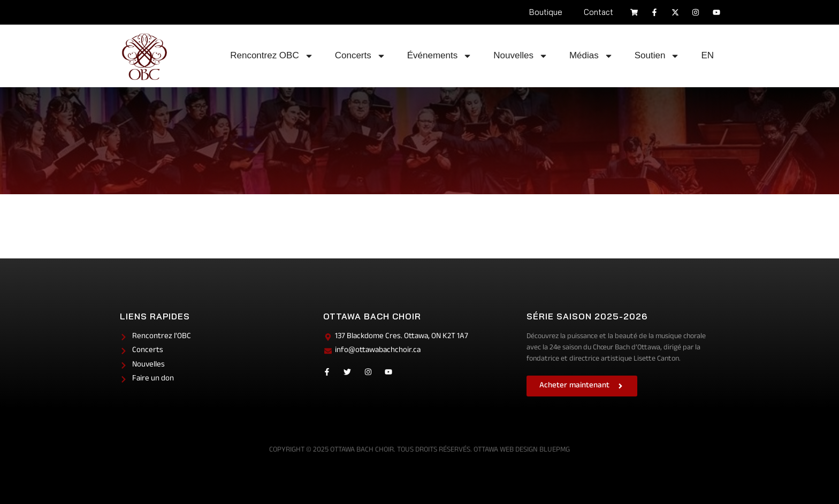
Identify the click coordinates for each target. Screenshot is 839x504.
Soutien (657, 56)
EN (707, 55)
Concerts (360, 56)
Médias (591, 56)
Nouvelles (521, 56)
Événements (440, 56)
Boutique (546, 12)
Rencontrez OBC (272, 56)
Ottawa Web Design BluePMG (522, 450)
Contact (598, 12)
